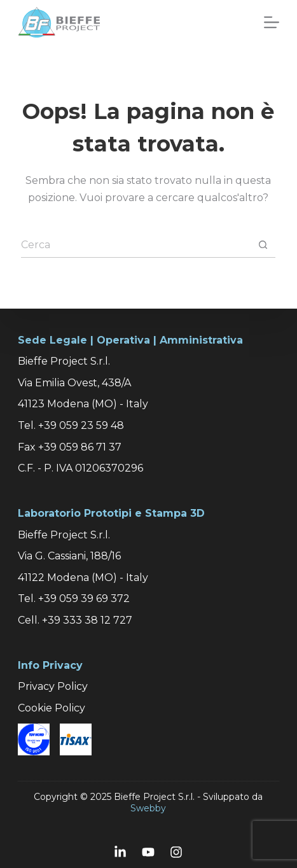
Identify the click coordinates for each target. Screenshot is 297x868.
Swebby (148, 808)
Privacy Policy (53, 686)
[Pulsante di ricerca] (263, 245)
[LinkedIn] (120, 852)
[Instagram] (176, 852)
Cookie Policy (52, 708)
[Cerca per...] (135, 245)
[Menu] (272, 22)
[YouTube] (148, 852)
